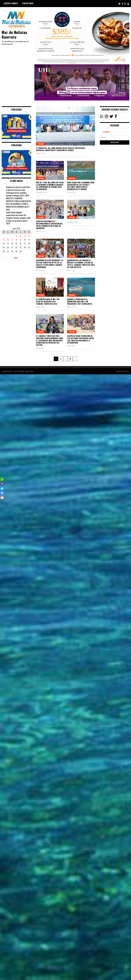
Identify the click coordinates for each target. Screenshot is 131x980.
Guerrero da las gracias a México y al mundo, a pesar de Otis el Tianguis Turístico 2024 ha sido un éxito (81, 264)
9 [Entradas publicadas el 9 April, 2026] (21, 240)
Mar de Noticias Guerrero (14, 35)
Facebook (106, 132)
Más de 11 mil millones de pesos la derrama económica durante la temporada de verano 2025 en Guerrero (50, 186)
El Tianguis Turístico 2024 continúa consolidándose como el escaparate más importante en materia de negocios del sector (50, 341)
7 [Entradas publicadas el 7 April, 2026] (12, 240)
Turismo (41, 144)
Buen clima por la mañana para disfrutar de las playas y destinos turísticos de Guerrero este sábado (81, 186)
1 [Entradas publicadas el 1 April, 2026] (16, 236)
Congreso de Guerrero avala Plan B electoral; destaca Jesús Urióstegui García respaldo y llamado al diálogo (18, 191)
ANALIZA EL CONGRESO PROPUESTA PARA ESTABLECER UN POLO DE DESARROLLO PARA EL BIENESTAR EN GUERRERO (18, 202)
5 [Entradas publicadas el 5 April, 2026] (4, 240)
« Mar (16, 258)
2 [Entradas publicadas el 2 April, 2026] (21, 236)
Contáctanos (28, 3)
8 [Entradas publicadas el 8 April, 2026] (16, 240)
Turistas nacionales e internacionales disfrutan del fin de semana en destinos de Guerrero (50, 225)
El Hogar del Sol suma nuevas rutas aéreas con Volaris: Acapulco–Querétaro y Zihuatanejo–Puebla (61, 149)
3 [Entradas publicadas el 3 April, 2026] (25, 236)
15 (71, 358)
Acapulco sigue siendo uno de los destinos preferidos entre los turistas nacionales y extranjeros (81, 339)
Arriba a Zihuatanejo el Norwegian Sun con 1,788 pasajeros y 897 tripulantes (80, 302)
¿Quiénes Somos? (11, 3)
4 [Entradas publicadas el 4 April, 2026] (29, 236)
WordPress (126, 371)
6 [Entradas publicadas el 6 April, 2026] (8, 240)
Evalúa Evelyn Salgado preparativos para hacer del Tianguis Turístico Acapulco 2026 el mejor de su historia (18, 217)
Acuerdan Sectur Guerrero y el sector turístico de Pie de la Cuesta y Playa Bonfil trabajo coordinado (50, 264)
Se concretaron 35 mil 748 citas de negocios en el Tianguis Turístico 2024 (48, 302)
